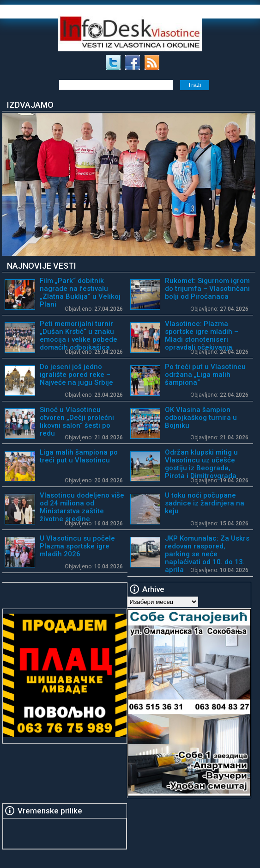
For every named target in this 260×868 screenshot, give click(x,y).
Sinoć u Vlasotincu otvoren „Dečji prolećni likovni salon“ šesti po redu (77, 422)
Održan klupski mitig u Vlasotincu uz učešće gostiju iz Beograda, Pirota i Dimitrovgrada (201, 464)
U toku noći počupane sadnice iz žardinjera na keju (205, 503)
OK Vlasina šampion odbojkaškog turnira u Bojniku (201, 418)
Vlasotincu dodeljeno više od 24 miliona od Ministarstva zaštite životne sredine (82, 507)
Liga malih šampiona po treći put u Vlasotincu (79, 456)
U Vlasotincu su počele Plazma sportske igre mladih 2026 (77, 546)
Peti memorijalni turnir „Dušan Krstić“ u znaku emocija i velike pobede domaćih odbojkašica (79, 336)
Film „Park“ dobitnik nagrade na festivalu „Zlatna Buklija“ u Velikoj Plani (80, 292)
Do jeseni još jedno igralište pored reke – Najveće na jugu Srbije (76, 375)
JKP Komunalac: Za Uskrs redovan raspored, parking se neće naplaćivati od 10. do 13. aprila (207, 554)
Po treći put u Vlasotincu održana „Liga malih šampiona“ (205, 375)
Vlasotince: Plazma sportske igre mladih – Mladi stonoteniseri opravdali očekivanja (202, 336)
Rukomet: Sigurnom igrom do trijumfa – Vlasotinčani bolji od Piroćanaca (207, 289)
